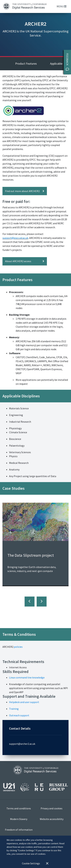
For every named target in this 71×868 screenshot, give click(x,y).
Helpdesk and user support (24, 702)
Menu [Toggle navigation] (62, 6)
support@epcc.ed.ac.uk (15, 238)
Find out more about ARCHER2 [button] (25, 191)
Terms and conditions (19, 808)
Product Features (26, 64)
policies (18, 647)
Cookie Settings (31, 863)
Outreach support (19, 715)
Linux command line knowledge (27, 677)
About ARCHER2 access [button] (25, 261)
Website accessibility (52, 819)
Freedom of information (19, 830)
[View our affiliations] (35, 788)
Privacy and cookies (52, 808)
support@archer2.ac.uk (22, 744)
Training (14, 709)
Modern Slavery (19, 819)
